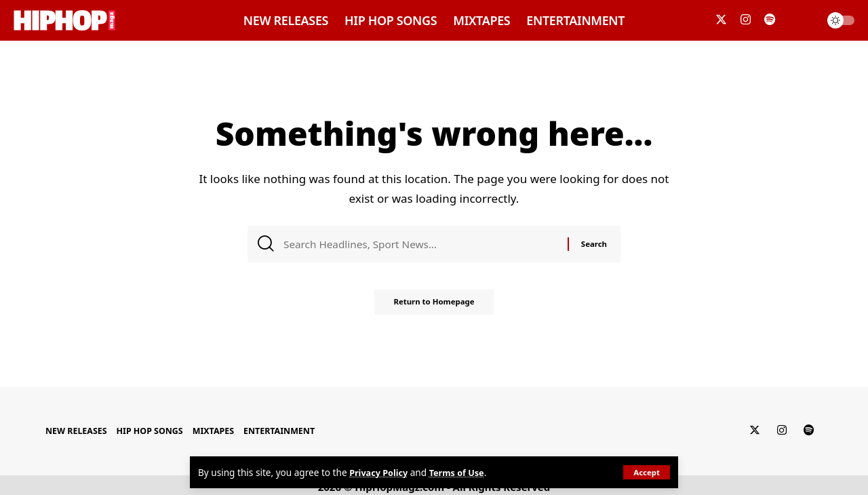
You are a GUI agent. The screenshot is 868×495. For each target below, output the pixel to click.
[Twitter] (721, 20)
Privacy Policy (381, 472)
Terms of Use (463, 472)
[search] (803, 20)
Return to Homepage (434, 307)
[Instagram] (746, 20)
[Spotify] (770, 20)
